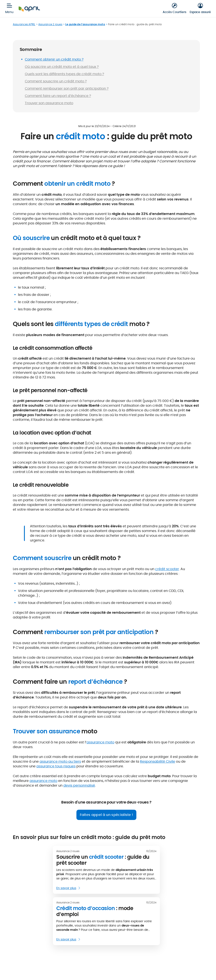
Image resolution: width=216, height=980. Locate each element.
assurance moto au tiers (60, 761)
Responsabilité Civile (158, 761)
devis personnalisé (79, 785)
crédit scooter (167, 569)
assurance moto (100, 742)
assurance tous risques (56, 766)
